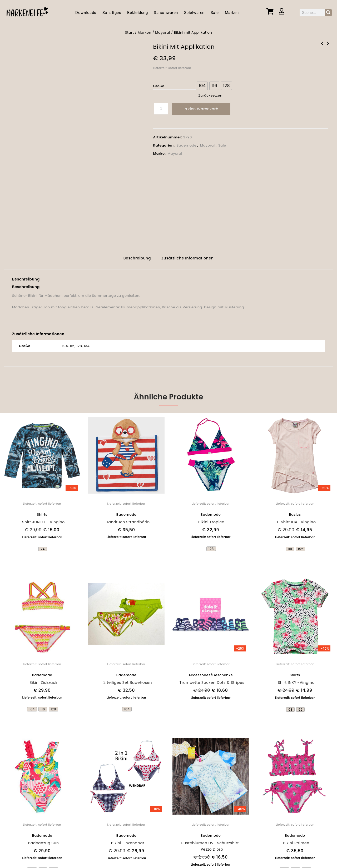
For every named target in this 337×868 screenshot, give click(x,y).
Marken (232, 13)
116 (72, 343)
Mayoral (163, 32)
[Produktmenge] (161, 109)
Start (130, 32)
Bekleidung (137, 13)
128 (79, 343)
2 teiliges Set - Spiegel (322, 47)
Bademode (186, 145)
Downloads (86, 13)
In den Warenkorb (201, 109)
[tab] (137, 256)
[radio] (202, 86)
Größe (159, 86)
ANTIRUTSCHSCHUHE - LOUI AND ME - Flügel (328, 47)
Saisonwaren (166, 13)
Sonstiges (112, 13)
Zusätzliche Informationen (187, 255)
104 (65, 343)
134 (87, 343)
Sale (215, 13)
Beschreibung (137, 255)
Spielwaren (194, 13)
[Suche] (328, 13)
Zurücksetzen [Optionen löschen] (210, 95)
